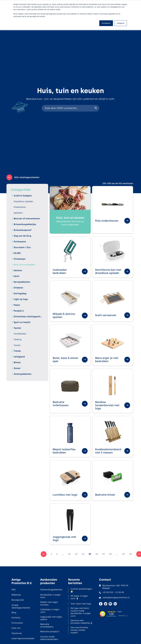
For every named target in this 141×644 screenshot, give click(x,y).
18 (97, 554)
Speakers (18, 213)
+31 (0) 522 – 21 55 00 (111, 592)
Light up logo (21, 299)
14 (69, 554)
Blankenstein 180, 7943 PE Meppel (114, 587)
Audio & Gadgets (23, 196)
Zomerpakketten (23, 374)
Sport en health (22, 322)
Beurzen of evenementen (27, 219)
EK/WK (17, 253)
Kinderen (18, 288)
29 (124, 554)
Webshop (16, 595)
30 (131, 554)
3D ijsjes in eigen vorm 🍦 (79, 597)
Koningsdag (20, 293)
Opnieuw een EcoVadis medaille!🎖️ (82, 622)
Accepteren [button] (106, 23)
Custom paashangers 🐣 (81, 590)
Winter (17, 362)
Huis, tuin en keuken (24, 265)
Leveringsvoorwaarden (23, 638)
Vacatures (17, 633)
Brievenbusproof (23, 230)
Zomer (17, 368)
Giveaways (20, 259)
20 (110, 554)
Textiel (17, 328)
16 (83, 554)
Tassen (17, 345)
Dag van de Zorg (22, 236)
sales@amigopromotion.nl (114, 598)
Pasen (17, 305)
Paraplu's (19, 311)
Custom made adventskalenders (49, 638)
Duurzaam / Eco (22, 247)
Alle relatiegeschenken (23, 177)
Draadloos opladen (23, 201)
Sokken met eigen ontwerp (49, 603)
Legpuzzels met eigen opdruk (51, 618)
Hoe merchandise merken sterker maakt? (79, 630)
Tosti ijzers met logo (81, 604)
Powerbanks (20, 207)
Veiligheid (19, 357)
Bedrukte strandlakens (47, 625)
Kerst (16, 276)
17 (90, 554)
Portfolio (16, 618)
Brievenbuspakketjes (25, 224)
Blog (14, 613)
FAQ (13, 590)
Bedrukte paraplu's (50, 632)
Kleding (18, 340)
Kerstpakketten (22, 282)
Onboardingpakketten (51, 590)
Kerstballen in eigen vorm (50, 596)
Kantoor (18, 270)
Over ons (16, 628)
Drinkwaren (20, 242)
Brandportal (18, 600)
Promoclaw (17, 623)
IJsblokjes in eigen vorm (50, 611)
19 (104, 554)
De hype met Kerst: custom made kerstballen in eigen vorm (81, 612)
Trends (17, 351)
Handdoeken (20, 334)
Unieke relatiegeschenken (21, 606)
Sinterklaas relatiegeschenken (28, 317)
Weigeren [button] (121, 23)
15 (76, 554)
